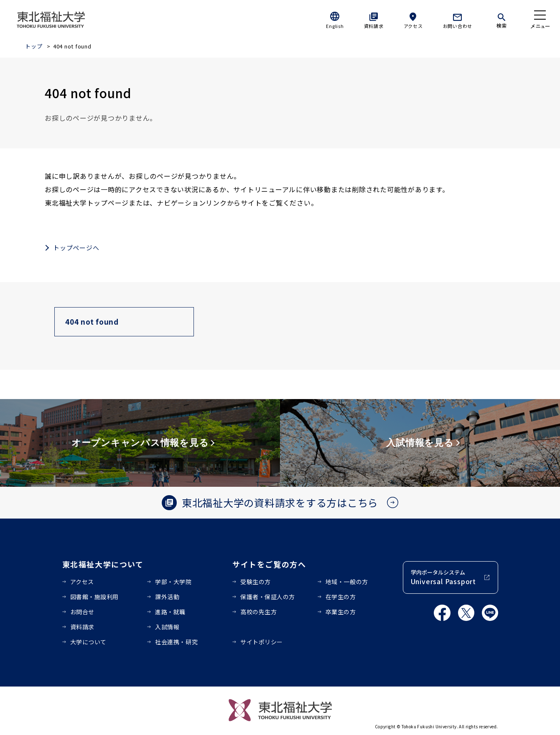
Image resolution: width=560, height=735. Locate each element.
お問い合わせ (458, 26)
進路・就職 (170, 612)
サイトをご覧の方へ (269, 564)
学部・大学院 (173, 582)
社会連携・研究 (176, 642)
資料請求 (374, 26)
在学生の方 (341, 597)
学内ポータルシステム (443, 577)
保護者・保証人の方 (268, 597)
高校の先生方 (258, 612)
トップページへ (76, 248)
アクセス (413, 26)
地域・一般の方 (347, 582)
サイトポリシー (262, 642)
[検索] (501, 19)
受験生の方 (256, 582)
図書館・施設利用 (94, 597)
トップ (34, 46)
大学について (88, 642)
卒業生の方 (341, 612)
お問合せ (82, 612)
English (335, 26)
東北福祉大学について (103, 564)
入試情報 (167, 627)
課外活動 (167, 597)
